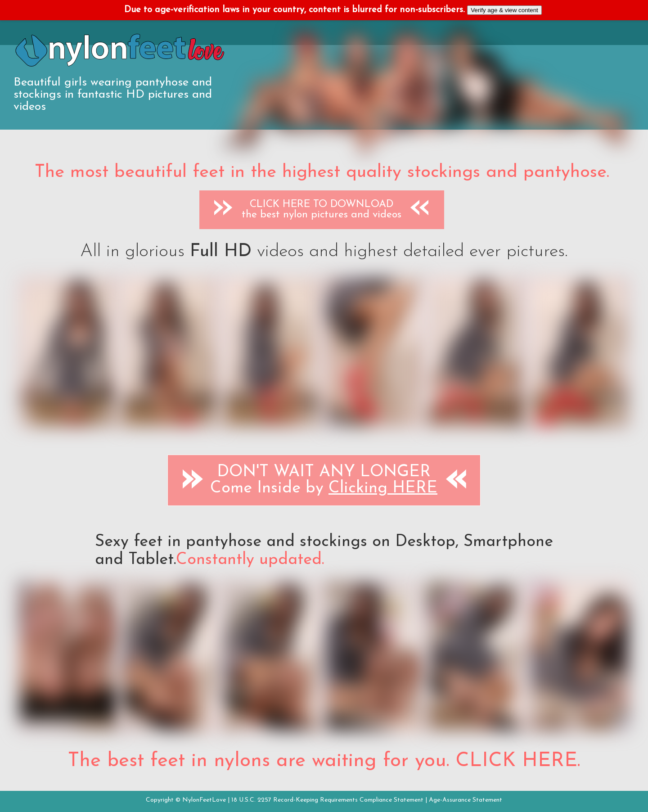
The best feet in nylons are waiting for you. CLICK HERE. (324, 761)
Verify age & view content (504, 10)
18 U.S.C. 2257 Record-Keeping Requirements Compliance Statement (327, 800)
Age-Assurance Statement (466, 800)
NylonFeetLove (204, 800)
